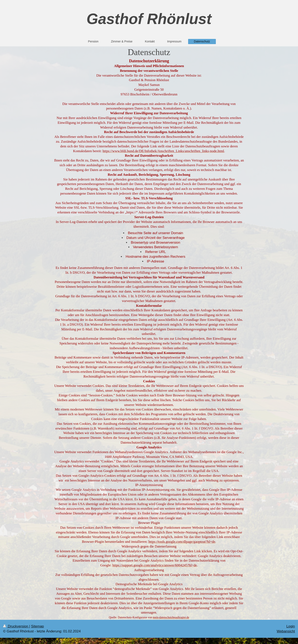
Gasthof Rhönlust (149, 19)
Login (291, 626)
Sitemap (37, 626)
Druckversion (16, 626)
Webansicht (286, 631)
